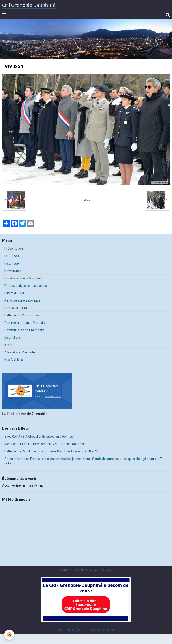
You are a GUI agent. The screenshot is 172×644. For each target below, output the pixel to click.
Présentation (14, 249)
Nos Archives (14, 360)
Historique (12, 263)
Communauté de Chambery (24, 330)
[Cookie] (10, 635)
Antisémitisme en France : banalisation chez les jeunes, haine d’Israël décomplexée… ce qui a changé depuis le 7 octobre (83, 461)
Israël (8, 345)
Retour (86, 200)
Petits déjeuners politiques (23, 300)
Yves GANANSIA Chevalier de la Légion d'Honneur (39, 437)
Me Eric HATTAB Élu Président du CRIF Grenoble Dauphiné (45, 444)
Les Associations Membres (24, 278)
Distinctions (13, 337)
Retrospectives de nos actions (26, 286)
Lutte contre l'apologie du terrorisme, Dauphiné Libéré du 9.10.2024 (52, 451)
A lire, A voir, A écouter (20, 352)
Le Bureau (12, 256)
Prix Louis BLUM (16, 308)
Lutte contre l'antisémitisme (24, 315)
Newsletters (13, 271)
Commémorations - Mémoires (26, 323)
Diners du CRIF (15, 293)
